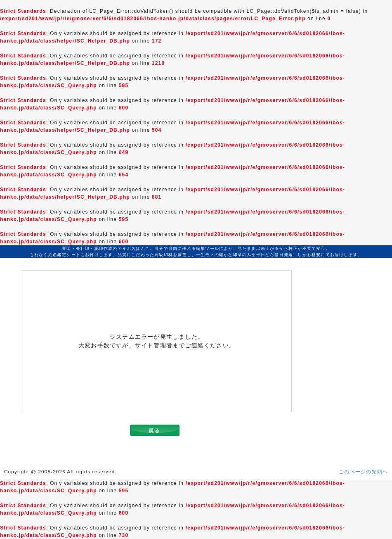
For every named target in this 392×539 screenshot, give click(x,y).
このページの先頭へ (363, 472)
